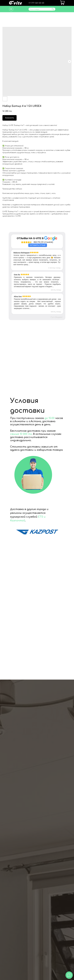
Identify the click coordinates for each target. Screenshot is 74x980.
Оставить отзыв (38, 245)
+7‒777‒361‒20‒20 (36, 3)
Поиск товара (35, 9)
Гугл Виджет (57, 317)
